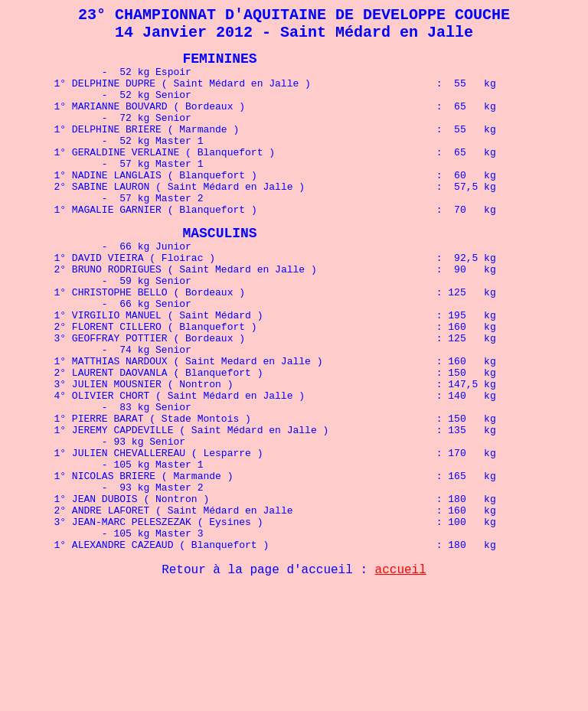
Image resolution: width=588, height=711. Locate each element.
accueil (401, 668)
